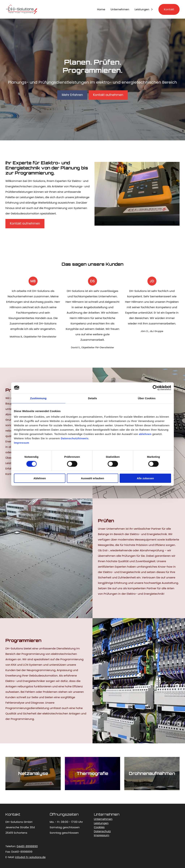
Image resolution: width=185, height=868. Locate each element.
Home (101, 9)
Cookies (99, 827)
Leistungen (142, 9)
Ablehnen (40, 478)
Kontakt (169, 9)
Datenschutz (102, 831)
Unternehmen (120, 9)
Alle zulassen (145, 478)
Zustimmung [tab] (38, 398)
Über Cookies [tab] (147, 398)
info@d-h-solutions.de (30, 857)
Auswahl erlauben (92, 478)
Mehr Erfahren (72, 95)
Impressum (22, 443)
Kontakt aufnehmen (108, 95)
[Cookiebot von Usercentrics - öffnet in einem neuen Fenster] (155, 388)
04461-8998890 (27, 846)
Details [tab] (92, 398)
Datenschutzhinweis (75, 438)
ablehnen (145, 434)
